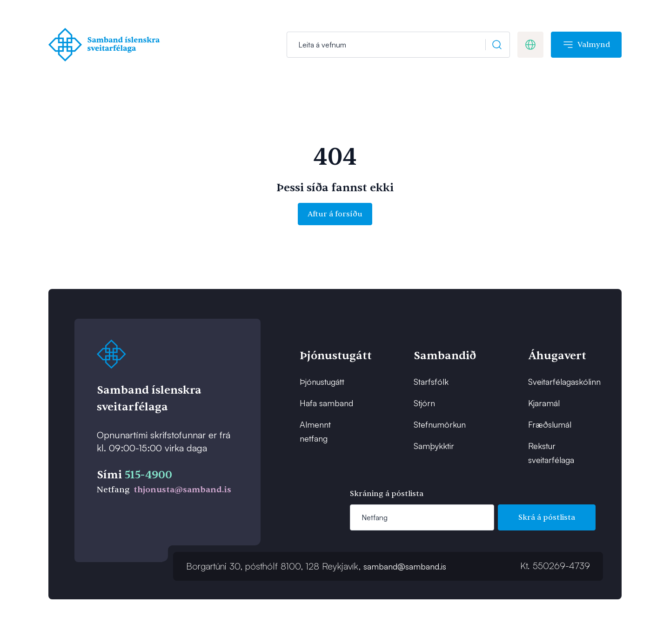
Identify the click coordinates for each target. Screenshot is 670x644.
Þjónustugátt (322, 382)
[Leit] (398, 45)
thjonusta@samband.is (182, 490)
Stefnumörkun (440, 424)
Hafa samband (326, 403)
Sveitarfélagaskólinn (557, 382)
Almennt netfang (315, 431)
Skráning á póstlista (387, 494)
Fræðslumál (550, 424)
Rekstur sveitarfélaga (551, 453)
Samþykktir (434, 446)
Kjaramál (544, 403)
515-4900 (148, 475)
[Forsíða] (106, 45)
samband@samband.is (405, 566)
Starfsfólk (431, 382)
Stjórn (424, 403)
